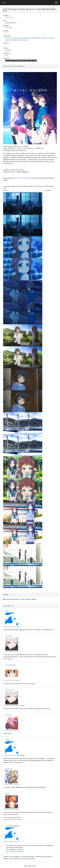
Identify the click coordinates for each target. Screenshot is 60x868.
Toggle (34, 866)
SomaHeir (8, 715)
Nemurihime (9, 636)
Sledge (7, 740)
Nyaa (4, 3)
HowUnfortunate (10, 665)
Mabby (7, 794)
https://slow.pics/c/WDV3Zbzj (13, 819)
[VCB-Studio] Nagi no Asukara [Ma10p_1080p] (20, 599)
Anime (7, 18)
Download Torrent (10, 66)
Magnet (22, 66)
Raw (12, 18)
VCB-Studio (9, 28)
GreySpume (9, 769)
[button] (30, 606)
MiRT (7, 611)
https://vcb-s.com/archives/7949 (23, 178)
